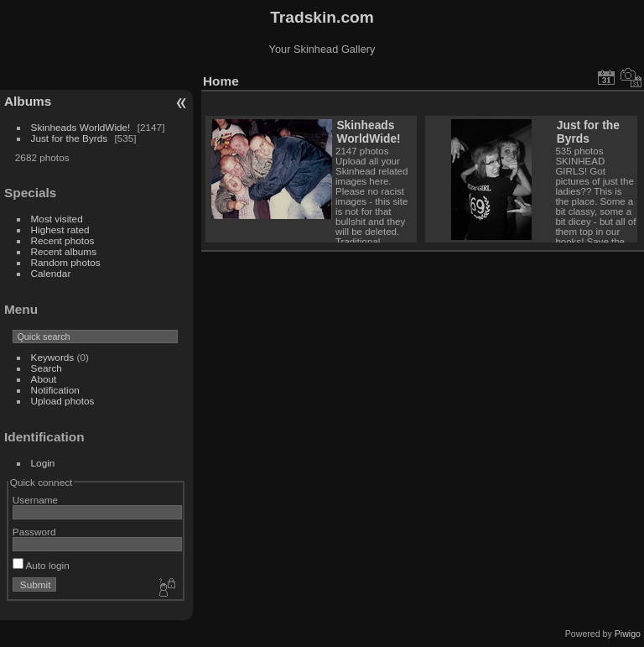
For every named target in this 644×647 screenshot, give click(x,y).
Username (35, 500)
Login (43, 463)
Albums (28, 101)
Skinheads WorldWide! (81, 127)
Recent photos (63, 240)
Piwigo (628, 634)
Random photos (66, 262)
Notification (55, 390)
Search (47, 368)
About (44, 379)
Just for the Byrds (70, 138)
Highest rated (60, 230)
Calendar (51, 273)
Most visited (57, 219)
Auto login (41, 565)
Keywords (53, 357)
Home (221, 81)
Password (34, 532)
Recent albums (64, 251)
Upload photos (63, 401)
